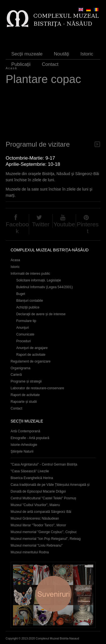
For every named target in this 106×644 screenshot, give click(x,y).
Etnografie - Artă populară (30, 438)
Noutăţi (62, 54)
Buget (21, 294)
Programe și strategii (26, 381)
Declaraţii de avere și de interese (41, 314)
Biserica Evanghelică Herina (32, 478)
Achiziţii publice (28, 307)
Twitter (41, 224)
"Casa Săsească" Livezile (30, 471)
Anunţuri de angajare (32, 348)
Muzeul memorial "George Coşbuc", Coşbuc (44, 532)
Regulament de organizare (31, 361)
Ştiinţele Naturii (22, 451)
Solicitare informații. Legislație (39, 280)
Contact (50, 64)
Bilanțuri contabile (30, 301)
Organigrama (21, 368)
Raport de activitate (31, 355)
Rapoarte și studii (24, 402)
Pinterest (88, 228)
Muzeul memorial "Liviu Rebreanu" (37, 545)
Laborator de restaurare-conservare (37, 388)
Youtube (64, 224)
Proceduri (24, 341)
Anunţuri (23, 328)
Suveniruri (53, 595)
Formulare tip (26, 321)
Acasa (15, 260)
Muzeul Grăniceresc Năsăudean (35, 518)
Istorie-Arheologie (24, 445)
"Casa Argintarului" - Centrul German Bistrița (44, 464)
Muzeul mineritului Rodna (30, 552)
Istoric (87, 54)
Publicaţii (21, 64)
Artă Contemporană (26, 431)
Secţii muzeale (27, 54)
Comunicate (25, 334)
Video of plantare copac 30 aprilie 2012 (53, 114)
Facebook (17, 228)
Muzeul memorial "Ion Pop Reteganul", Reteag (46, 539)
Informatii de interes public (31, 274)
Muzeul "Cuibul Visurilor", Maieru (35, 505)
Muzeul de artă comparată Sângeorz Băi (41, 512)
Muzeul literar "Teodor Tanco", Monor (38, 525)
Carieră (16, 375)
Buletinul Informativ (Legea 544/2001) (45, 287)
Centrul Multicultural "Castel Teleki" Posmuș (44, 498)
